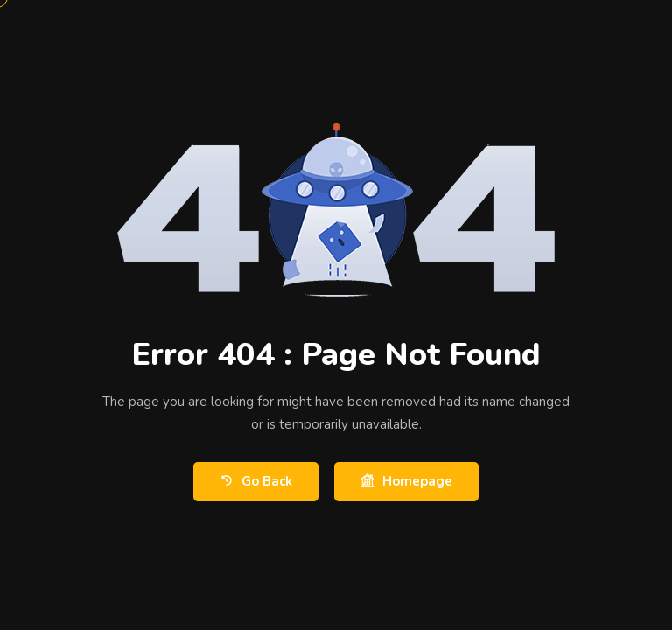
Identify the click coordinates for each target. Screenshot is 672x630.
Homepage (406, 482)
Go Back (256, 482)
